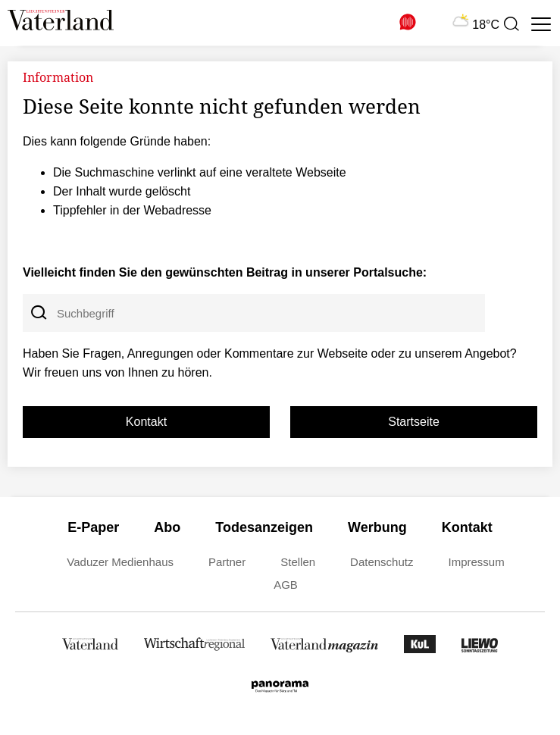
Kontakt (146, 422)
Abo (167, 527)
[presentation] (511, 24)
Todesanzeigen (264, 527)
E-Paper (93, 527)
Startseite (414, 422)
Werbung (377, 527)
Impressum (476, 562)
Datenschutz (382, 562)
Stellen (298, 562)
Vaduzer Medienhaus (120, 562)
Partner (227, 562)
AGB (286, 585)
